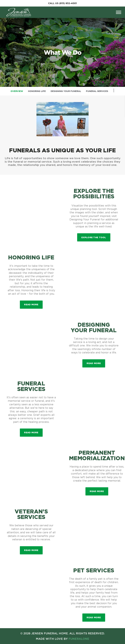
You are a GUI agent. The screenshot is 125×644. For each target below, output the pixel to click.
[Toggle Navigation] (114, 90)
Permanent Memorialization (97, 455)
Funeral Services (97, 91)
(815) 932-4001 (68, 3)
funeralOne (79, 639)
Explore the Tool (94, 237)
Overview (17, 91)
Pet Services (94, 570)
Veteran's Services (31, 514)
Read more (33, 303)
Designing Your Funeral (66, 91)
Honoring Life (37, 91)
